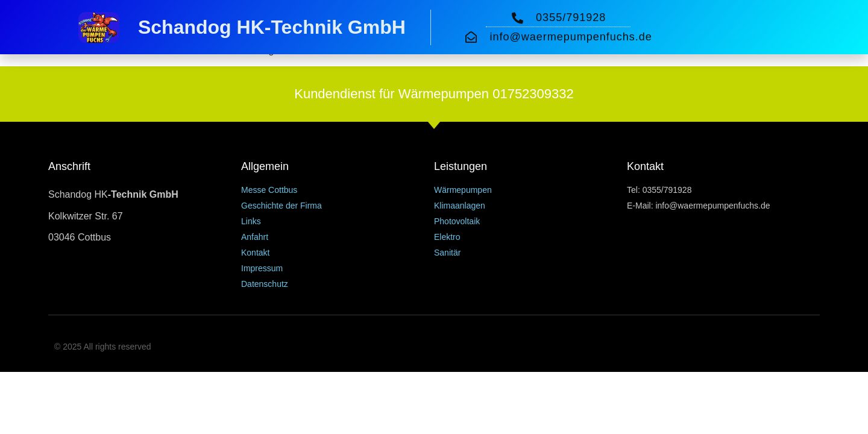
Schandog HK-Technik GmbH (272, 27)
